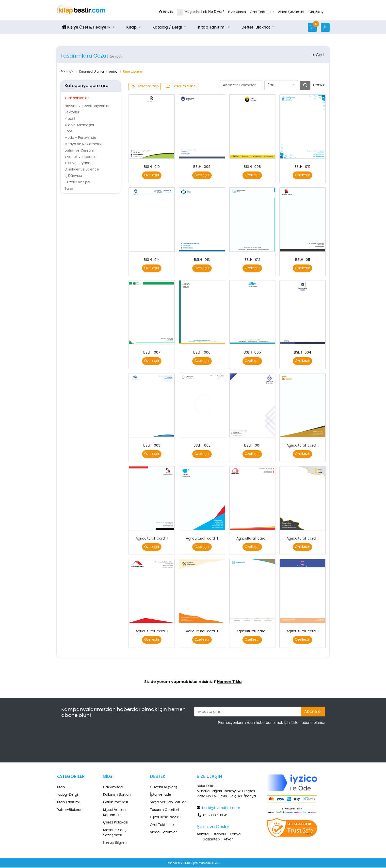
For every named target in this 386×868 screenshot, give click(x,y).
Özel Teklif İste (162, 825)
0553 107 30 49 (216, 816)
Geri (318, 55)
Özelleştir (152, 175)
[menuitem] (88, 27)
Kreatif (70, 119)
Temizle (319, 85)
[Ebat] (281, 85)
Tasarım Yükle (181, 86)
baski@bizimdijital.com (221, 808)
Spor (68, 131)
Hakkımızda (113, 788)
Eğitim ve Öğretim (79, 151)
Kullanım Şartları (117, 795)
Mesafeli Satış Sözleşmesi (115, 833)
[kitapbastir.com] (81, 10)
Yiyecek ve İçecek (80, 157)
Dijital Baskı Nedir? (165, 818)
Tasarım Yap (145, 86)
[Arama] (305, 85)
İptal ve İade (161, 795)
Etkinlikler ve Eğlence (82, 170)
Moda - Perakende (80, 138)
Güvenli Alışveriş (164, 788)
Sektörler (72, 112)
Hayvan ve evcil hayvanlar (87, 106)
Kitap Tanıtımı (68, 803)
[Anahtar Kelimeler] (241, 85)
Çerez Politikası (116, 823)
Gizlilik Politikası (116, 803)
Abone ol (313, 712)
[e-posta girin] (248, 712)
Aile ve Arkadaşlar (79, 125)
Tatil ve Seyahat (78, 163)
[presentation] (287, 740)
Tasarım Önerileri (164, 810)
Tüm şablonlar (77, 98)
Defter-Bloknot (69, 810)
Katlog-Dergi (67, 795)
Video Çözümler (163, 833)
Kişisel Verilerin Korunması (115, 813)
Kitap (61, 788)
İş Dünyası (73, 176)
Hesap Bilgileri (115, 843)
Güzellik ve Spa (77, 182)
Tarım (69, 189)
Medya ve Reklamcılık (83, 144)
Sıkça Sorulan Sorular (168, 803)
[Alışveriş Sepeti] (312, 27)
